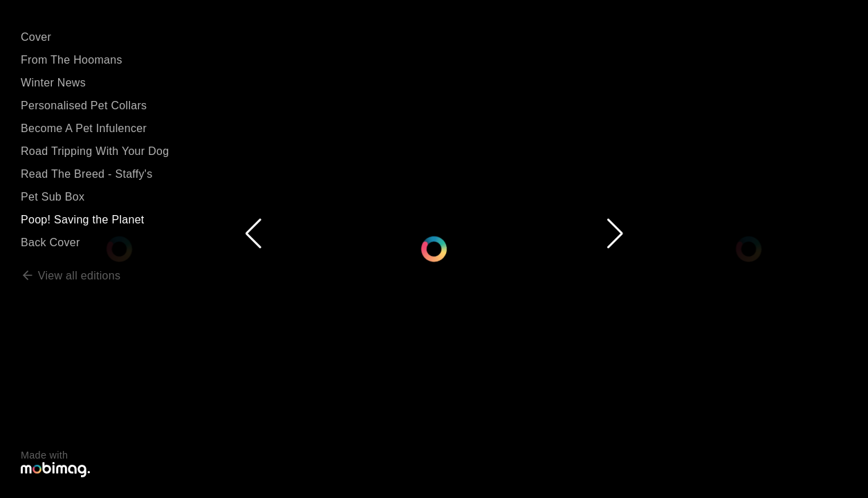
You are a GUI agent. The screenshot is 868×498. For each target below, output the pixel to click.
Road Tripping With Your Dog (95, 151)
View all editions (71, 276)
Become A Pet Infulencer (84, 128)
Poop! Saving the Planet (83, 220)
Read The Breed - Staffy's (87, 174)
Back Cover (50, 242)
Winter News (53, 83)
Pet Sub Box (53, 197)
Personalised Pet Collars (84, 105)
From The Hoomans (72, 60)
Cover (36, 37)
